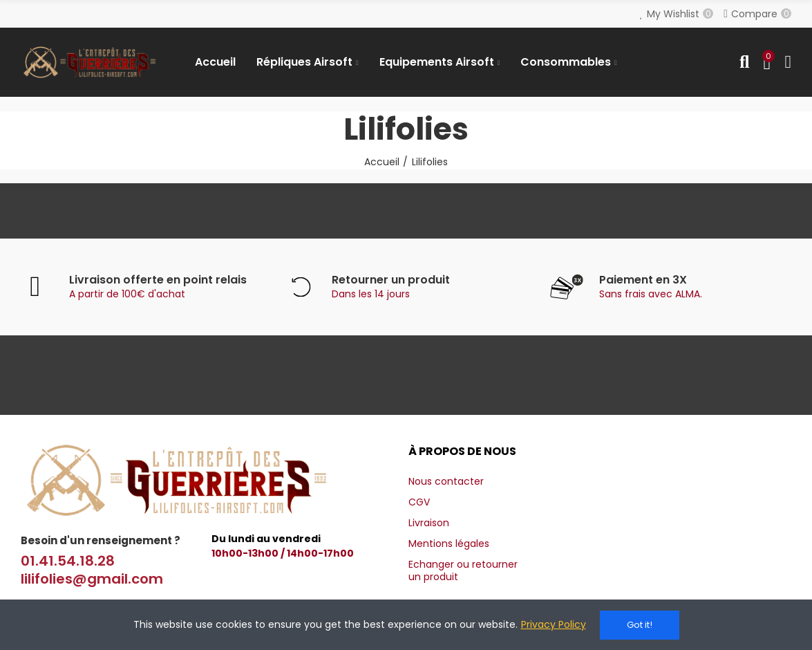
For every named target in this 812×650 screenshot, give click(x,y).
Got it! (640, 625)
